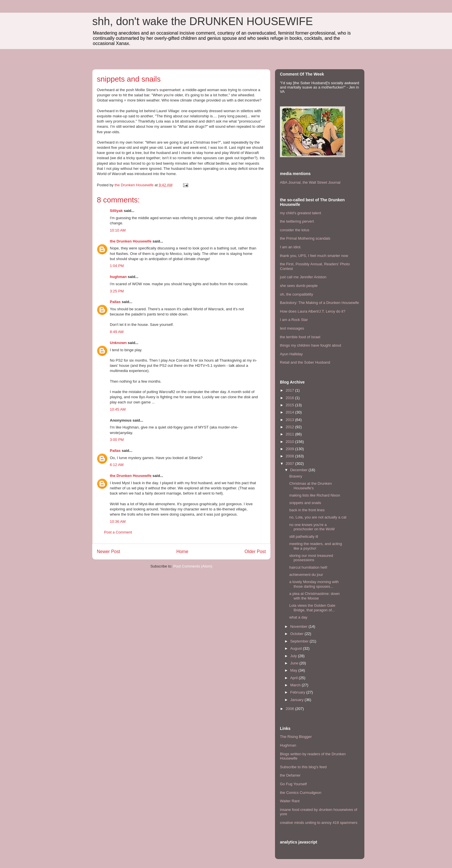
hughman (118, 277)
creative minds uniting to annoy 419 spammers (319, 823)
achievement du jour (306, 575)
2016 (290, 398)
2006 (290, 709)
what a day (298, 617)
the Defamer (290, 775)
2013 (290, 420)
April (295, 678)
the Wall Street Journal (322, 182)
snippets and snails (305, 503)
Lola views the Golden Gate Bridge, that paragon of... (312, 608)
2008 (290, 456)
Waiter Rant (290, 801)
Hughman (288, 745)
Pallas (115, 302)
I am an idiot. (291, 247)
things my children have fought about (310, 345)
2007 (290, 464)
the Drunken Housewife (131, 241)
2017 (290, 390)
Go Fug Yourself (293, 784)
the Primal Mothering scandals (305, 238)
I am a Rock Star (294, 320)
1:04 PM (117, 266)
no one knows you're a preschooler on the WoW (312, 527)
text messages (292, 328)
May (294, 670)
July (294, 656)
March (296, 685)
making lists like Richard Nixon (314, 495)
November (300, 626)
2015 (290, 405)
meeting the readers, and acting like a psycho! (316, 546)
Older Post (255, 552)
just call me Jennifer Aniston (303, 277)
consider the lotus (295, 230)
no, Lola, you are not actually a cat (318, 517)
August (297, 648)
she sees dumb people (299, 286)
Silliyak (116, 211)
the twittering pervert (297, 221)
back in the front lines (307, 510)
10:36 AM (118, 522)
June (295, 663)
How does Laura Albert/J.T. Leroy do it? (313, 311)
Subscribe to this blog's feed (303, 767)
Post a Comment (118, 532)
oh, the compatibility (296, 294)
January (297, 700)
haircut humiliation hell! (308, 567)
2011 (290, 434)
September (300, 641)
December (300, 470)
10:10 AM (118, 230)
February (298, 692)
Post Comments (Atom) (193, 566)
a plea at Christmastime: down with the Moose (314, 596)
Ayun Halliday (291, 354)
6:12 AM (117, 465)
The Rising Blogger (296, 737)
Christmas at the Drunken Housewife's (310, 486)
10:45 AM (118, 409)
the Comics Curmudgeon (301, 793)
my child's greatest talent (301, 213)
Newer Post (109, 552)
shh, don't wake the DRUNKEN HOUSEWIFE (203, 21)
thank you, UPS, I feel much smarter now (314, 256)
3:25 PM (117, 291)
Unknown (118, 343)
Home (182, 552)
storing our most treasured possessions (311, 558)
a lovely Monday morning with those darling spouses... (314, 584)
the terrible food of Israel (300, 337)
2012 (290, 427)
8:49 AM (117, 332)
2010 (290, 442)
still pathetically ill (304, 537)
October (297, 634)
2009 (290, 449)
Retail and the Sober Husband (305, 362)
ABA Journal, (291, 182)
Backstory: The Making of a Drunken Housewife (319, 303)
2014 (290, 412)
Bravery (296, 476)
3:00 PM (117, 440)
